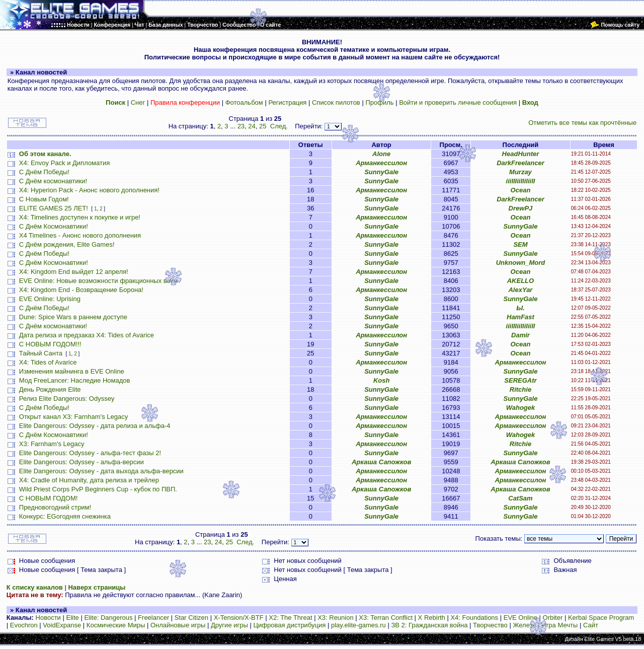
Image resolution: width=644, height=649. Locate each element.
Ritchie (520, 389)
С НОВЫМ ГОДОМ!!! (50, 344)
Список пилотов (336, 102)
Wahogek (521, 408)
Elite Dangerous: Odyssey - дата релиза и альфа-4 (95, 426)
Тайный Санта (41, 353)
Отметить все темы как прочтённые (582, 123)
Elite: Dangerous (108, 618)
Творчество (490, 625)
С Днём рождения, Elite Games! (67, 244)
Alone (381, 154)
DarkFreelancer (520, 163)
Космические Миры (116, 625)
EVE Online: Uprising (50, 299)
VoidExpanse (62, 625)
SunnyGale (381, 172)
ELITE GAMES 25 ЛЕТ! (54, 208)
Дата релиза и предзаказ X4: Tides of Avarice (87, 335)
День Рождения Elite (50, 389)
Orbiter (553, 618)
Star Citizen (191, 618)
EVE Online (520, 618)
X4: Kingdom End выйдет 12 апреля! (74, 272)
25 (263, 126)
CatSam (520, 498)
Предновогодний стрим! (55, 507)
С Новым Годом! (44, 199)
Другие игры (229, 625)
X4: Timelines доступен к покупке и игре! (80, 217)
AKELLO (520, 281)
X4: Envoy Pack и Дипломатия (64, 163)
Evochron (24, 625)
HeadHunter (521, 154)
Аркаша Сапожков (381, 462)
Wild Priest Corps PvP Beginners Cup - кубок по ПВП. (98, 489)
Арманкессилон (381, 163)
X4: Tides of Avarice (48, 362)
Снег (138, 102)
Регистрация (287, 102)
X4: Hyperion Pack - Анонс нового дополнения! (89, 190)
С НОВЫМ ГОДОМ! (49, 498)
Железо (524, 625)
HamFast (520, 317)
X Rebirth (432, 618)
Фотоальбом (244, 102)
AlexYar (520, 290)
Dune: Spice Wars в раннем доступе (73, 317)
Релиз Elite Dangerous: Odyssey (67, 399)
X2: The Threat (290, 618)
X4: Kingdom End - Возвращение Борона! (81, 290)
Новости (48, 618)
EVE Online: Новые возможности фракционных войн (98, 281)
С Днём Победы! (44, 172)
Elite (72, 618)
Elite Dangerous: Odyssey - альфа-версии (82, 462)
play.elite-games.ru (358, 625)
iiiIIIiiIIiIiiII (521, 181)
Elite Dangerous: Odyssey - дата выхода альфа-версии (101, 471)
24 (252, 126)
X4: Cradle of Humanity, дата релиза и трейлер (89, 480)
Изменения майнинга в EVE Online (72, 371)
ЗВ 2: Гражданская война (429, 625)
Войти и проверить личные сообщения (458, 102)
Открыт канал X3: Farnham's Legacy (73, 417)
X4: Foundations (474, 618)
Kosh (382, 380)
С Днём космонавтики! (53, 181)
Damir (520, 335)
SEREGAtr (520, 380)
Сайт (591, 625)
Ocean (521, 190)
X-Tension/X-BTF (239, 618)
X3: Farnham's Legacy (52, 444)
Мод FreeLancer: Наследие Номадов (75, 380)
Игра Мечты (559, 625)
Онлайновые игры (178, 625)
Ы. (520, 308)
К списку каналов (35, 587)
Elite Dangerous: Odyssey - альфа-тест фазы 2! (90, 453)
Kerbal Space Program (601, 618)
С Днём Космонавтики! (54, 226)
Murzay (520, 172)
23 (241, 126)
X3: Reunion (336, 618)
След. (279, 126)
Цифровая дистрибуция (289, 625)
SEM (520, 244)
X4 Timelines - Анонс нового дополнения (80, 235)
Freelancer (153, 618)
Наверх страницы (97, 587)
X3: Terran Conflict (386, 618)
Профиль (379, 102)
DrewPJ (521, 208)
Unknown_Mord (521, 263)
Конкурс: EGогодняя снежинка (65, 516)
